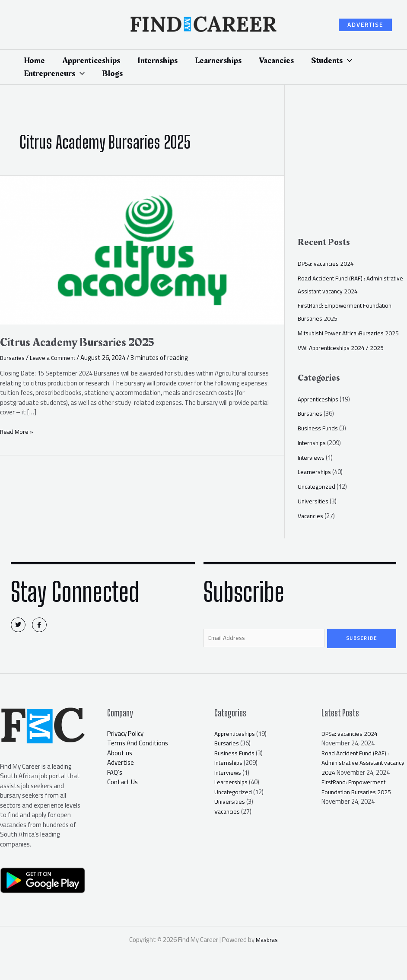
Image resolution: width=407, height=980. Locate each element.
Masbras (267, 941)
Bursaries (13, 358)
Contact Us (122, 784)
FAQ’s (115, 774)
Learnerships (315, 472)
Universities (314, 501)
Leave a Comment (56, 358)
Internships (313, 443)
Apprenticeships (320, 399)
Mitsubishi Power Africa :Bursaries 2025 (352, 333)
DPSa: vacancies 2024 (327, 263)
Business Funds (319, 428)
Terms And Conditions (138, 745)
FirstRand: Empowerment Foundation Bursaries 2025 (358, 799)
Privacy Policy (125, 735)
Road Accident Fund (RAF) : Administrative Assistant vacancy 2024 (352, 285)
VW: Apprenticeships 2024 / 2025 (343, 348)
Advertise (121, 764)
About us (120, 755)
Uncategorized (318, 486)
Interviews (312, 457)
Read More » (17, 432)
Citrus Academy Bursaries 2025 (85, 342)
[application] (347, 60)
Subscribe (362, 638)
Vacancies (311, 516)
